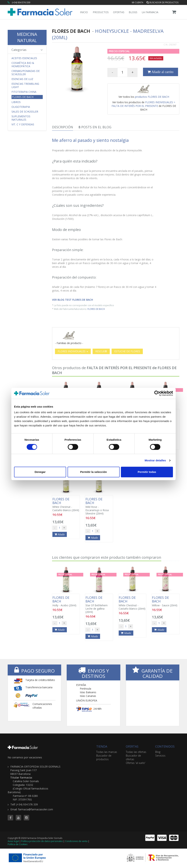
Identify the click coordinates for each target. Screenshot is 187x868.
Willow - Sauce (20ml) (165, 601)
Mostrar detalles (155, 460)
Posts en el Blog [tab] (95, 127)
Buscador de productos (162, 2)
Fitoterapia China (24, 92)
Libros (16, 102)
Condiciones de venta (76, 841)
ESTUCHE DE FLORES (127, 351)
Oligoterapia (21, 107)
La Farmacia (150, 12)
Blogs (133, 12)
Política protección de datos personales (42, 841)
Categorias (27, 50)
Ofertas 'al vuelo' (136, 763)
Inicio (84, 12)
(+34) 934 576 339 (21, 2)
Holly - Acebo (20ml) (66, 601)
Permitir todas (147, 472)
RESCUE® (101, 351)
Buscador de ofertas (133, 757)
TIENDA (102, 746)
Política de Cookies (18, 844)
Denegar (40, 472)
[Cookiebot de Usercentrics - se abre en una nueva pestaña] (157, 393)
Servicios (160, 756)
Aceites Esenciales (24, 58)
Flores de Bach (23, 97)
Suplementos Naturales (21, 118)
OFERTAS (132, 746)
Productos (101, 12)
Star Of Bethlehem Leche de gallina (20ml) (99, 605)
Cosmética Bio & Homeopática (23, 65)
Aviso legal (13, 841)
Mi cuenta (138, 2)
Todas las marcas (107, 752)
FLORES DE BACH (96, 309)
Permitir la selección (93, 472)
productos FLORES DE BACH (152, 97)
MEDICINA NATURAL (27, 37)
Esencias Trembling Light (25, 85)
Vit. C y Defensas (23, 124)
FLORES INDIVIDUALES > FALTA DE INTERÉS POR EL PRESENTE (143, 104)
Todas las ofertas (136, 752)
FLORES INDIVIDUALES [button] (73, 351)
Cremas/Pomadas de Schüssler (26, 73)
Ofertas (119, 12)
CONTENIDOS (165, 746)
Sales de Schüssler (25, 112)
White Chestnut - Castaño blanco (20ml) (66, 505)
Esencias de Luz (22, 79)
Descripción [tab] (63, 127)
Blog (158, 752)
